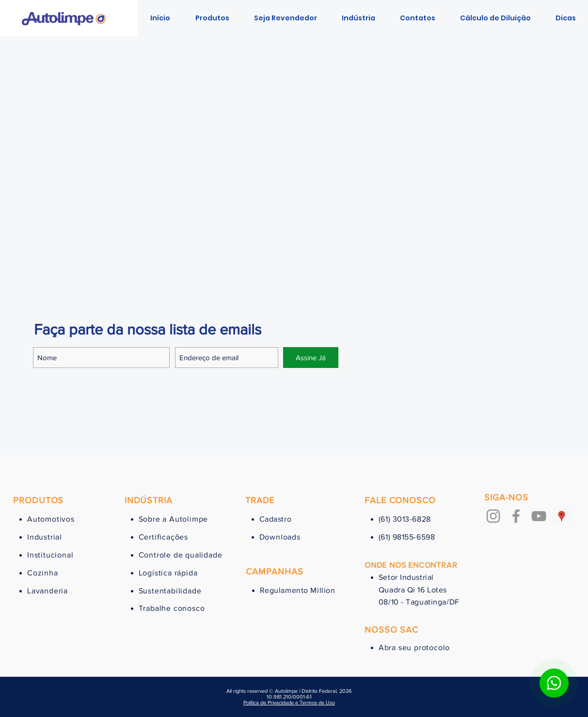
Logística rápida (168, 573)
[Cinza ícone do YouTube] (539, 516)
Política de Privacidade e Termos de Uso (289, 702)
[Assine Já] (311, 358)
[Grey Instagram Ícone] (493, 516)
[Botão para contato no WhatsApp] (554, 683)
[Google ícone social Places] (562, 516)
